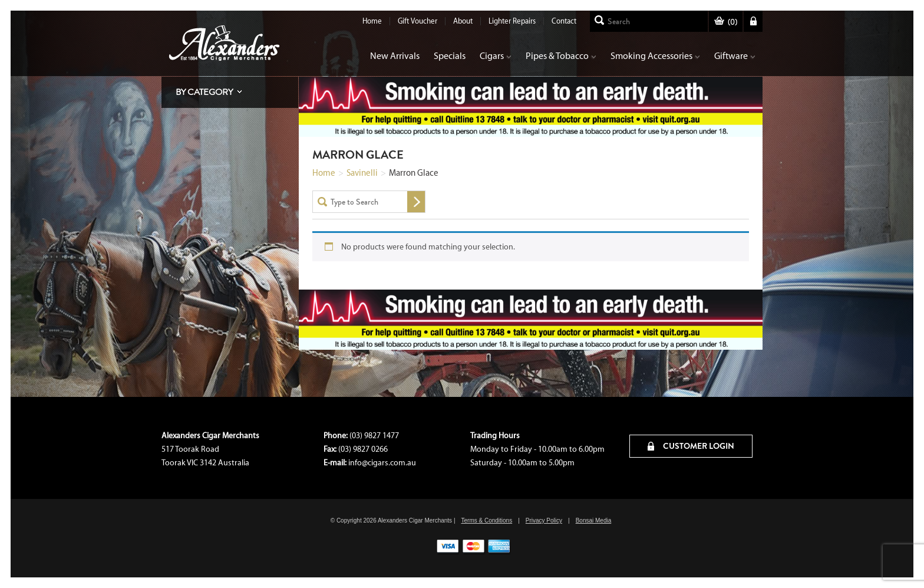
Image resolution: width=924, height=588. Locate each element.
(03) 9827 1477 (374, 436)
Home (372, 21)
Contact (564, 21)
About (463, 21)
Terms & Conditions (486, 520)
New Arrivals (395, 56)
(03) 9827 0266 (363, 449)
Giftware (735, 56)
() (726, 22)
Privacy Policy (544, 520)
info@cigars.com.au (382, 463)
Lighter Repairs (512, 21)
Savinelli (362, 173)
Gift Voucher (418, 21)
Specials (450, 56)
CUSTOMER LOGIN (691, 446)
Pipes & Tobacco (561, 56)
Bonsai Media (594, 520)
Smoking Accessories (655, 56)
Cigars (496, 56)
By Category (204, 92)
